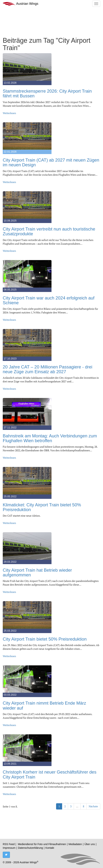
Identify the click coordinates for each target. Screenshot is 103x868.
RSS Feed (9, 844)
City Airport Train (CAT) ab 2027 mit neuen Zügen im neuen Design (51, 162)
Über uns (90, 844)
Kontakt (50, 848)
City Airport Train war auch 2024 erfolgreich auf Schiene (49, 300)
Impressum (9, 848)
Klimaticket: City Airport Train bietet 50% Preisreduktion (42, 507)
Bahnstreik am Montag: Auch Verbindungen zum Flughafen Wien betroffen (50, 438)
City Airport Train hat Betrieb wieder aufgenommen (37, 572)
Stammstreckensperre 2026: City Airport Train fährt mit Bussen (47, 93)
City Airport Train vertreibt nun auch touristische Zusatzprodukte (49, 231)
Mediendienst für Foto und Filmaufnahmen (42, 844)
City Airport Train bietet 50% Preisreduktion (45, 639)
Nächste (93, 806)
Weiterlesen (9, 113)
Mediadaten (75, 844)
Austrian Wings (21, 4)
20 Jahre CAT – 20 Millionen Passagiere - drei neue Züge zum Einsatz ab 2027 (48, 369)
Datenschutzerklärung (30, 848)
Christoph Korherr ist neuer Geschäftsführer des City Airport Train (50, 774)
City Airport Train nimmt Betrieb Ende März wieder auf (44, 705)
